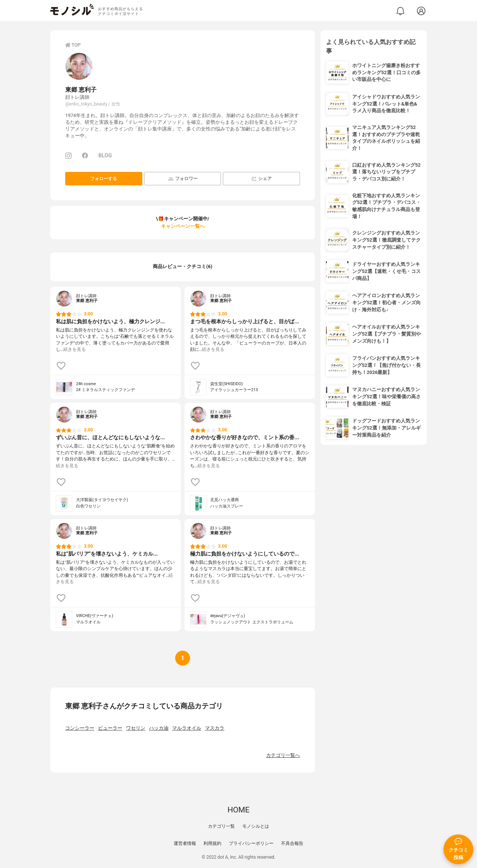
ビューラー (110, 728)
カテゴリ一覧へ (283, 755)
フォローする (104, 179)
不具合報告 (292, 843)
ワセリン (136, 728)
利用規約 (212, 843)
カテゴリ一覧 (221, 826)
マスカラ (215, 728)
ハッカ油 (159, 728)
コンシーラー (80, 728)
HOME (238, 810)
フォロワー (183, 179)
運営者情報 (185, 843)
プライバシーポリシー (251, 843)
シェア (261, 179)
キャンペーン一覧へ (183, 226)
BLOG (105, 156)
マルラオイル (187, 728)
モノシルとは (256, 826)
